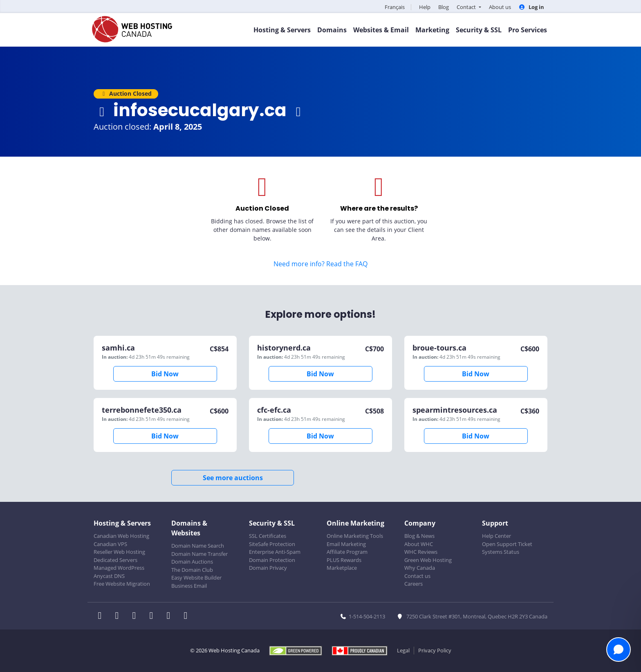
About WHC (419, 544)
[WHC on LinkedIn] (137, 616)
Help (425, 7)
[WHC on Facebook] (102, 616)
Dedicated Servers (115, 560)
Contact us (417, 576)
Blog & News (419, 536)
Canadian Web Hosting (121, 536)
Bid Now (165, 374)
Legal (403, 650)
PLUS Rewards (344, 560)
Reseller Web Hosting (119, 552)
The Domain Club (192, 570)
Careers (414, 584)
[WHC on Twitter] (119, 616)
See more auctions (233, 478)
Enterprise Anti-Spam (275, 552)
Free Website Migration (122, 584)
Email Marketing (346, 544)
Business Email (189, 586)
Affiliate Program (347, 552)
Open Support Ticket (507, 544)
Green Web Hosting (428, 560)
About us (500, 7)
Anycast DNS (109, 576)
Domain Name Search (198, 546)
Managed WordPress (119, 568)
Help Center (496, 536)
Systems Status (501, 552)
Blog (444, 7)
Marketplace (342, 568)
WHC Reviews (421, 552)
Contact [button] (467, 7)
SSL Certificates (268, 536)
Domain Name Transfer (199, 554)
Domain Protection (272, 560)
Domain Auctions (192, 562)
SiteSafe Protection (272, 544)
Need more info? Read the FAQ (320, 264)
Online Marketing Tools (355, 536)
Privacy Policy (435, 650)
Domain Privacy (268, 568)
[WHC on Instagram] (154, 616)
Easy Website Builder (196, 578)
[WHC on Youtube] (171, 616)
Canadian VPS (110, 544)
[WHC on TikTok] (187, 616)
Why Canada (420, 568)
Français (395, 7)
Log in (531, 7)
